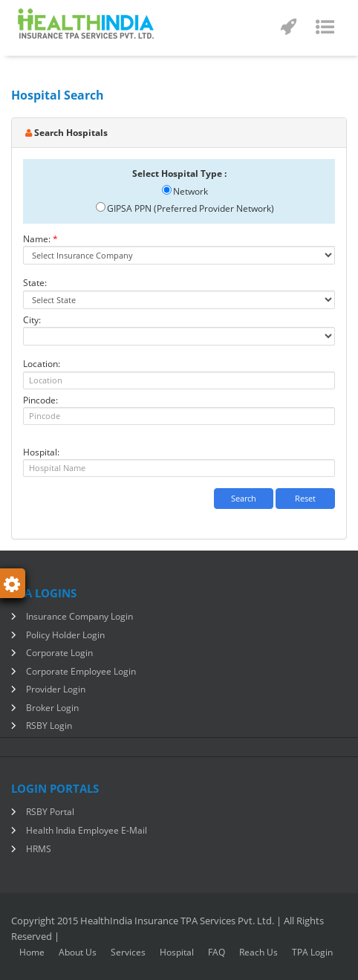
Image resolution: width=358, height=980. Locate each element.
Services (128, 952)
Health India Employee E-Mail (87, 830)
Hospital (177, 952)
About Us (78, 952)
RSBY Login (49, 726)
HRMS (39, 849)
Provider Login (56, 689)
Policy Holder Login (65, 635)
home (32, 952)
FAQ (217, 952)
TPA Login (312, 952)
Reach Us (258, 952)
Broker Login (52, 708)
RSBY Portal (50, 812)
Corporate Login (59, 653)
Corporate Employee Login (81, 671)
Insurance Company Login (79, 616)
